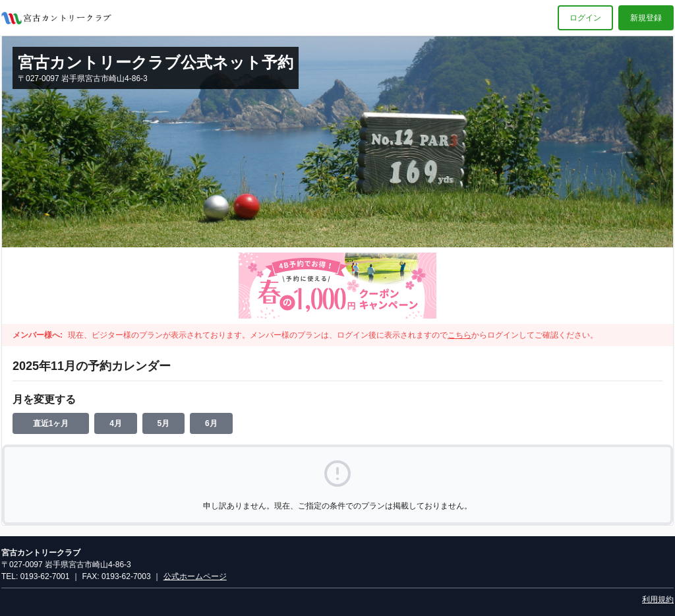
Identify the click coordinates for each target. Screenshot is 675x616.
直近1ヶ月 (51, 423)
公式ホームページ (195, 576)
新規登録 (646, 18)
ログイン (585, 18)
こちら (459, 335)
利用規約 (658, 600)
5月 (164, 423)
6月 (211, 423)
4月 (116, 423)
